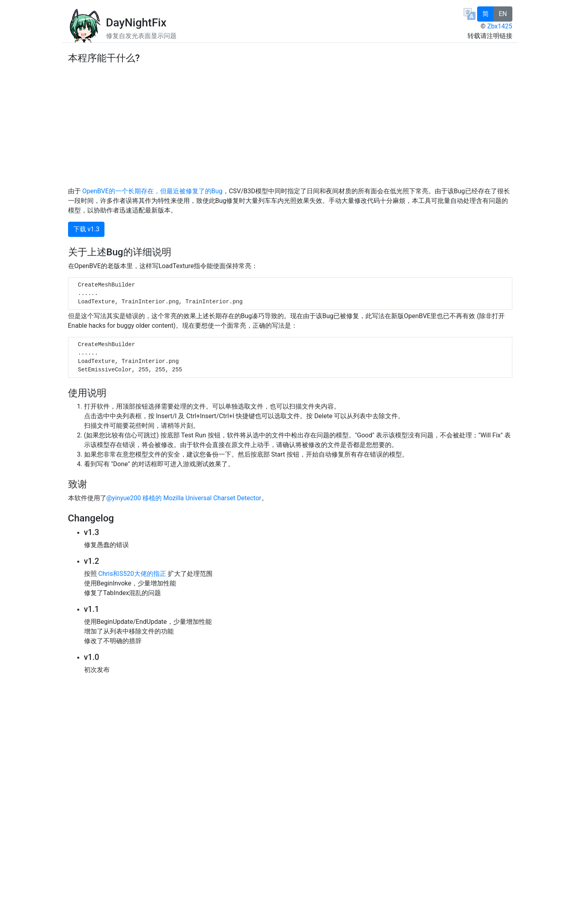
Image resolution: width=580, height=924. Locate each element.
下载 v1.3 (86, 229)
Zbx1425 (500, 26)
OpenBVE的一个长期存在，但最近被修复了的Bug (152, 191)
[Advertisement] (290, 124)
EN (503, 14)
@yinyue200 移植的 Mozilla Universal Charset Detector (184, 498)
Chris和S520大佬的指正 (132, 574)
